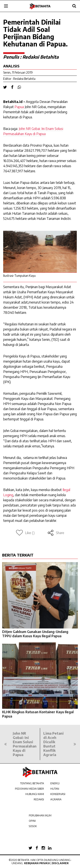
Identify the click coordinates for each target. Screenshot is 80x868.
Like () (25, 533)
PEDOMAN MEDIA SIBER (29, 789)
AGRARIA (56, 799)
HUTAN (55, 789)
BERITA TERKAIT (18, 555)
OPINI (32, 821)
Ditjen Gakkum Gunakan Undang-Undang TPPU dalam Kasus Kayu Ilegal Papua (35, 634)
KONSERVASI (58, 794)
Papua (19, 107)
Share (56, 533)
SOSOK (33, 826)
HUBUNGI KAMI (35, 794)
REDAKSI (39, 799)
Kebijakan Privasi (37, 863)
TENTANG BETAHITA (32, 783)
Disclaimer (60, 863)
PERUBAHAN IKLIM (40, 815)
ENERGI (55, 783)
